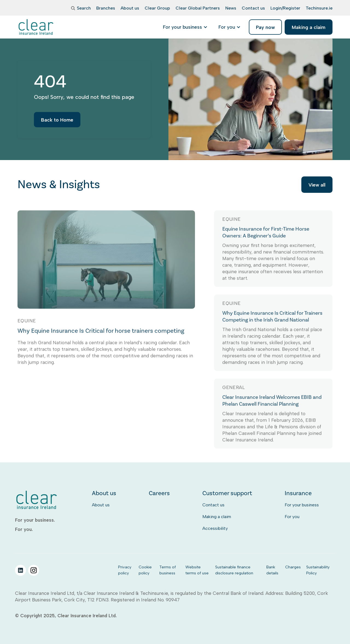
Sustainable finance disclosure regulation (234, 570)
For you (292, 517)
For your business (302, 505)
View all (317, 186)
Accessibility (215, 528)
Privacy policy (125, 570)
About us (101, 505)
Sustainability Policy (318, 570)
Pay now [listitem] (265, 27)
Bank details (272, 570)
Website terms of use (197, 570)
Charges (293, 567)
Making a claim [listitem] (309, 27)
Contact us (213, 505)
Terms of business (168, 570)
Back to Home (57, 123)
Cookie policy (145, 570)
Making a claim (217, 517)
